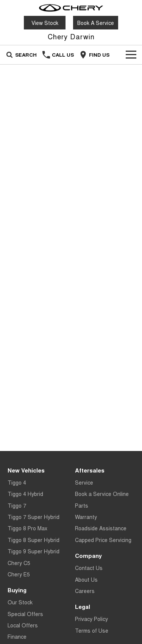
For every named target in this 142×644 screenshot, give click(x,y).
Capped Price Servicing (103, 540)
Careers (85, 591)
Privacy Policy (91, 619)
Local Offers (23, 625)
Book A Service (96, 23)
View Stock (45, 23)
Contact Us (89, 568)
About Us (86, 579)
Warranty (86, 517)
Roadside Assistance (101, 528)
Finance (17, 636)
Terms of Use (92, 630)
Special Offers (25, 614)
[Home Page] (71, 8)
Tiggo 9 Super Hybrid (34, 551)
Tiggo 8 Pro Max (27, 528)
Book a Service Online (102, 494)
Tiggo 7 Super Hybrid (34, 517)
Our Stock (20, 602)
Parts (82, 505)
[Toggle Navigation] (131, 55)
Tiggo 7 (17, 505)
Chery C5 (19, 563)
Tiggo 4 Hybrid (25, 494)
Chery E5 (19, 574)
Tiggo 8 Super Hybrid (34, 540)
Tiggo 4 (17, 482)
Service (84, 482)
